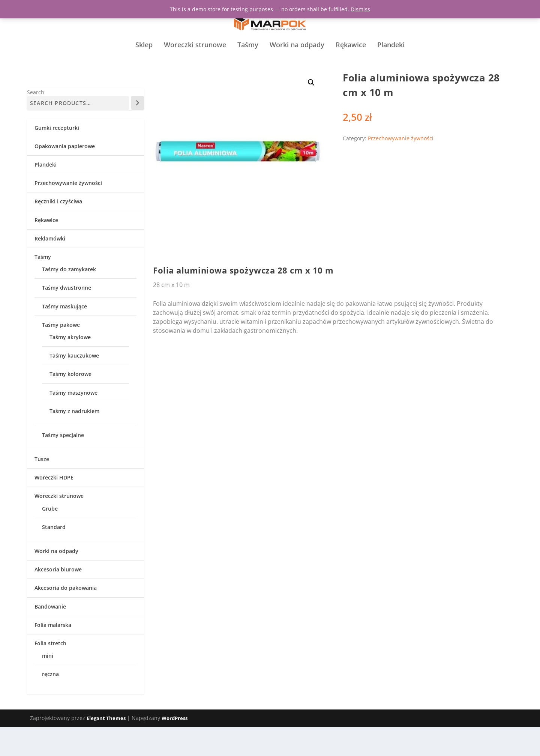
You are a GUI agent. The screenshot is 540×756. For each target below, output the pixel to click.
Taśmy (248, 60)
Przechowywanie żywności (219, 91)
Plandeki (391, 60)
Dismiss (360, 9)
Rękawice (351, 60)
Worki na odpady (297, 60)
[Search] (138, 132)
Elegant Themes (106, 747)
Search (36, 121)
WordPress (175, 747)
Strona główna (169, 91)
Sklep (144, 60)
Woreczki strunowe (195, 60)
